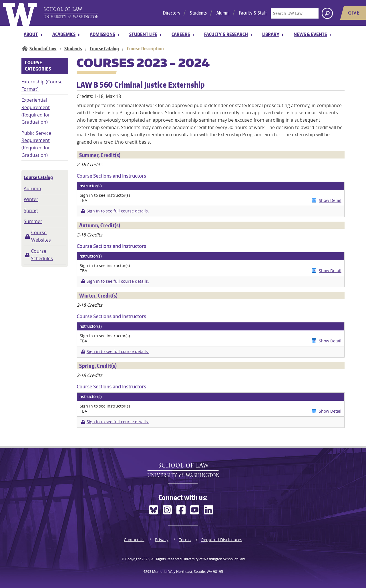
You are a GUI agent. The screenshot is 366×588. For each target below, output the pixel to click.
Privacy (162, 540)
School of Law (43, 49)
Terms (185, 540)
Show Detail (330, 200)
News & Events (310, 34)
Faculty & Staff (253, 13)
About (31, 34)
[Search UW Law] (295, 13)
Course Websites (41, 236)
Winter (31, 199)
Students (198, 13)
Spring (31, 210)
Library (271, 34)
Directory (172, 13)
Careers (181, 34)
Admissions (102, 34)
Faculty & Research (226, 34)
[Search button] (327, 13)
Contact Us (134, 540)
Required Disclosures (222, 540)
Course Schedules (42, 255)
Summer (33, 221)
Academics (64, 34)
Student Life (143, 34)
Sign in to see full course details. (118, 211)
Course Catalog (104, 49)
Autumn (32, 188)
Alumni (223, 13)
